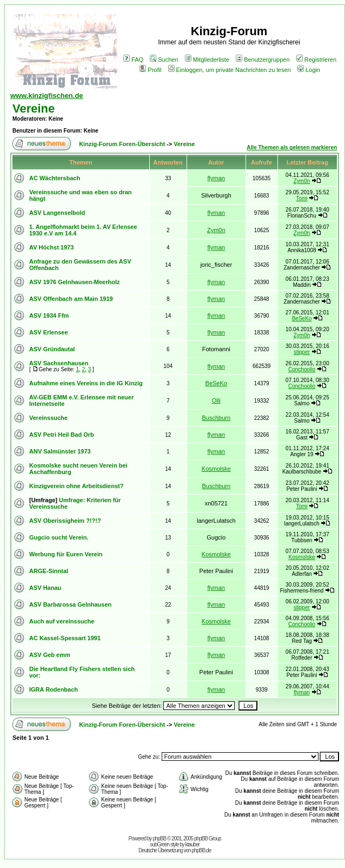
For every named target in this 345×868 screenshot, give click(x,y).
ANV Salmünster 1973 (60, 451)
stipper (302, 352)
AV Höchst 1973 (51, 247)
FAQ (133, 60)
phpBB (159, 839)
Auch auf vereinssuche (62, 621)
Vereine (34, 109)
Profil (150, 70)
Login (309, 70)
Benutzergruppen (263, 60)
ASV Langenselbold (57, 213)
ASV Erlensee (49, 332)
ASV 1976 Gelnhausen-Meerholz (75, 282)
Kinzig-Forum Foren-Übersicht (122, 144)
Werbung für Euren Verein (66, 554)
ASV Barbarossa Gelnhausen (70, 604)
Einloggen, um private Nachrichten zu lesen (230, 70)
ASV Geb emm (50, 655)
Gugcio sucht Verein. (59, 537)
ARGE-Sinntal (49, 571)
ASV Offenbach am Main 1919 (71, 299)
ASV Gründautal (52, 349)
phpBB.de (201, 850)
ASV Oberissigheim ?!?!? (65, 521)
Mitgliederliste (207, 60)
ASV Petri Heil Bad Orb (62, 435)
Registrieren (316, 60)
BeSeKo (302, 318)
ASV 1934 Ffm (49, 315)
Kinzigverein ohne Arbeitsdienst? (76, 486)
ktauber (193, 844)
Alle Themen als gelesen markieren (292, 147)
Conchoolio (302, 369)
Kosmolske (216, 469)
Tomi (301, 198)
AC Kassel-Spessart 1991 (65, 638)
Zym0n (302, 181)
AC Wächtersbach (55, 178)
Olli (216, 400)
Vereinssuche (48, 418)
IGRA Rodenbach (54, 689)
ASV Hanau (45, 588)
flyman (216, 178)
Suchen (164, 60)
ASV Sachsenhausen (59, 363)
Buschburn (216, 418)
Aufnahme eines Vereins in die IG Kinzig (86, 383)
